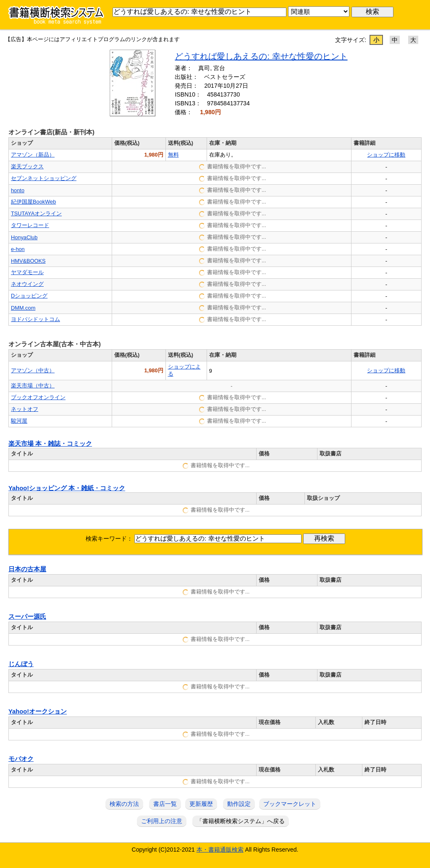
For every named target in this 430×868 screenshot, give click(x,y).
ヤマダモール (27, 272)
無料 (173, 155)
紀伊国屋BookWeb (33, 202)
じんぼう (21, 664)
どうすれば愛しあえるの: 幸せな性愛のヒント (261, 56)
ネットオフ (25, 409)
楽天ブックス (27, 166)
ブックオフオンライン (38, 397)
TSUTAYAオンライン (36, 213)
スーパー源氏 (27, 617)
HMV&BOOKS (28, 261)
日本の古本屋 (27, 569)
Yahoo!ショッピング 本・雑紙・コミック (67, 488)
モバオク (21, 759)
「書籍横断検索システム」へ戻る (241, 821)
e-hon (18, 249)
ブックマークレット (290, 804)
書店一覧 (165, 804)
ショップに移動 (386, 155)
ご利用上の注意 (162, 821)
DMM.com (23, 308)
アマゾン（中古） (33, 370)
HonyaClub (24, 237)
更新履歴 (201, 804)
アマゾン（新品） (33, 155)
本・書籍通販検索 (220, 850)
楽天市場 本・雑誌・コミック (50, 444)
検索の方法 (124, 804)
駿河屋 (19, 421)
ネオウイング (27, 284)
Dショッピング (29, 296)
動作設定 (239, 804)
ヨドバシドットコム (35, 319)
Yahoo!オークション (38, 711)
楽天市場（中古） (33, 386)
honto (18, 190)
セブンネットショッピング (44, 178)
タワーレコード (30, 225)
